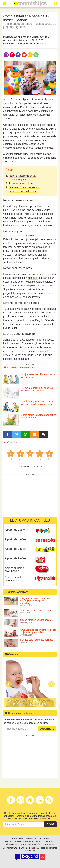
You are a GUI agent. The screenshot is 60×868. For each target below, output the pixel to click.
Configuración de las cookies (41, 844)
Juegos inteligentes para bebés (35, 620)
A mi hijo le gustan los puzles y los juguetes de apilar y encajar (37, 403)
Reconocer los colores (21, 183)
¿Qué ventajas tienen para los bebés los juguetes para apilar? (38, 631)
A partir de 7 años (15, 549)
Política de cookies (14, 844)
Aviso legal (30, 839)
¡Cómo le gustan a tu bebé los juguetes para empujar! (37, 389)
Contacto (50, 841)
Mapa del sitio (36, 841)
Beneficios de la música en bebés (36, 610)
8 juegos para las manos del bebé (36, 640)
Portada (17, 839)
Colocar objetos (18, 180)
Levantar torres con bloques (25, 187)
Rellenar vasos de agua (22, 176)
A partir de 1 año (15, 530)
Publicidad (43, 839)
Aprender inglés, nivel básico (15, 569)
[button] (8, 684)
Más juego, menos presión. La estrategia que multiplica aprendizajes (35, 601)
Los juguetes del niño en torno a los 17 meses (38, 376)
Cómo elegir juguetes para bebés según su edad (38, 416)
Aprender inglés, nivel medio (15, 579)
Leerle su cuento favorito (23, 191)
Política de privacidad (16, 841)
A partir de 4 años (15, 539)
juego (7, 119)
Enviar (51, 824)
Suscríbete (47, 729)
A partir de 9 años (15, 558)
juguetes (33, 278)
